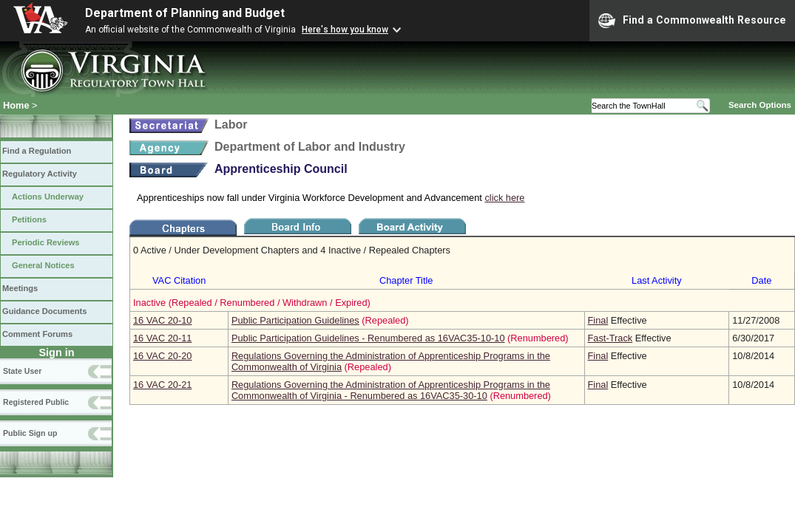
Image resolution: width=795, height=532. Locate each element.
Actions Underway (48, 197)
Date (761, 280)
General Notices (43, 265)
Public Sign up (30, 433)
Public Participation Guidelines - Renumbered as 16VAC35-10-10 (368, 338)
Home (16, 105)
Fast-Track (610, 338)
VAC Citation (179, 280)
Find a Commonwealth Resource (692, 21)
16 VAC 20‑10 (162, 320)
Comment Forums (37, 334)
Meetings (20, 288)
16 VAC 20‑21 (162, 385)
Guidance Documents (44, 311)
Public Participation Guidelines (295, 320)
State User (22, 371)
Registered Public (36, 402)
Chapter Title (406, 280)
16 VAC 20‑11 (162, 338)
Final (598, 320)
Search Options (760, 105)
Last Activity (657, 280)
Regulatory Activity (40, 174)
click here (504, 198)
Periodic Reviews (46, 242)
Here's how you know (345, 30)
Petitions (29, 219)
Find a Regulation (37, 151)
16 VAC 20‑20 (162, 356)
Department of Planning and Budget (185, 13)
